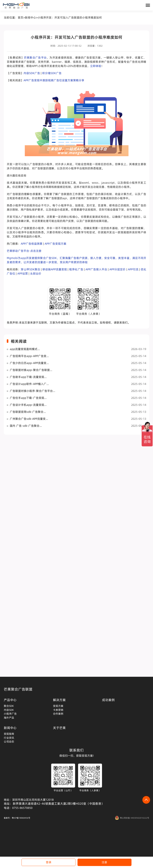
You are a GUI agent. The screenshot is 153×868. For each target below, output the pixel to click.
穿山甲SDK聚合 (30, 269)
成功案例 (108, 700)
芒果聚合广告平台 (35, 58)
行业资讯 (9, 738)
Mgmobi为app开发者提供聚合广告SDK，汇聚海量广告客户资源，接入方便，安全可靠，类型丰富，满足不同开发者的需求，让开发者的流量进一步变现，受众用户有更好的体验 (76, 260)
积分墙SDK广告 (52, 73)
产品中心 (10, 700)
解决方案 (59, 700)
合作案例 (58, 714)
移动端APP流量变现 (55, 269)
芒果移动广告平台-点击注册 (24, 251)
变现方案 (58, 706)
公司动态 (9, 741)
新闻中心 (30, 18)
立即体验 (96, 66)
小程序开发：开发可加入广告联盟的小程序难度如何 (70, 18)
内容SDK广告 (32, 73)
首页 (21, 18)
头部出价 (36, 274)
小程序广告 (10, 714)
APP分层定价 (117, 269)
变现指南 (9, 734)
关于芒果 (59, 728)
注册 (104, 862)
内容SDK (9, 710)
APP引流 (133, 269)
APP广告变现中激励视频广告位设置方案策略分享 (54, 80)
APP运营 (23, 274)
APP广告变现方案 (55, 244)
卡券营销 (58, 710)
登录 (49, 862)
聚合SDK (9, 706)
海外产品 (9, 718)
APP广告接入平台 (96, 269)
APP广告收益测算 (32, 244)
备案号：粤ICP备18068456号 (17, 818)
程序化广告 (76, 269)
